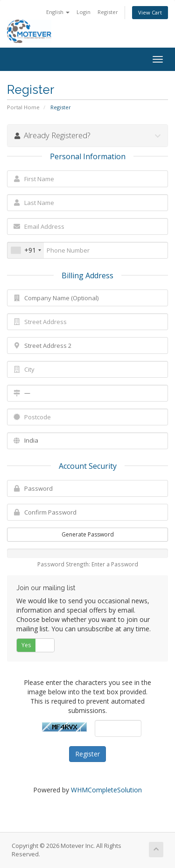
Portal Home (23, 107)
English (58, 12)
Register (108, 12)
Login (84, 12)
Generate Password (88, 534)
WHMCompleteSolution (106, 790)
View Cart (150, 12)
